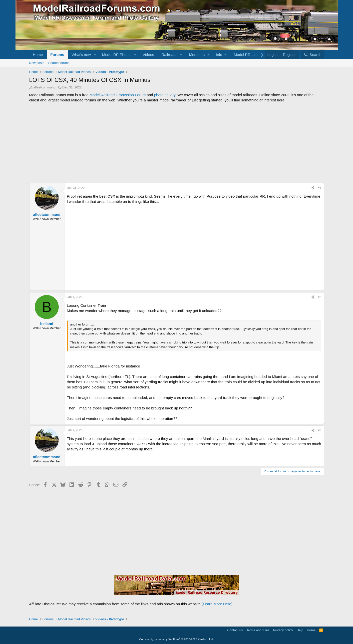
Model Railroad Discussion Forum (118, 95)
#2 (319, 297)
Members (197, 55)
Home (38, 55)
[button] (95, 55)
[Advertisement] (177, 143)
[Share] (313, 188)
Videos (148, 55)
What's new (81, 55)
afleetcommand (44, 87)
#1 (319, 188)
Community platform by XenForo (177, 639)
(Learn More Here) (217, 604)
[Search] (313, 55)
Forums (57, 55)
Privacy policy (283, 630)
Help (300, 630)
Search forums (59, 63)
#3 (319, 430)
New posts (37, 63)
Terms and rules (258, 630)
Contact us (235, 630)
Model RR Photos (117, 55)
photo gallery (165, 95)
